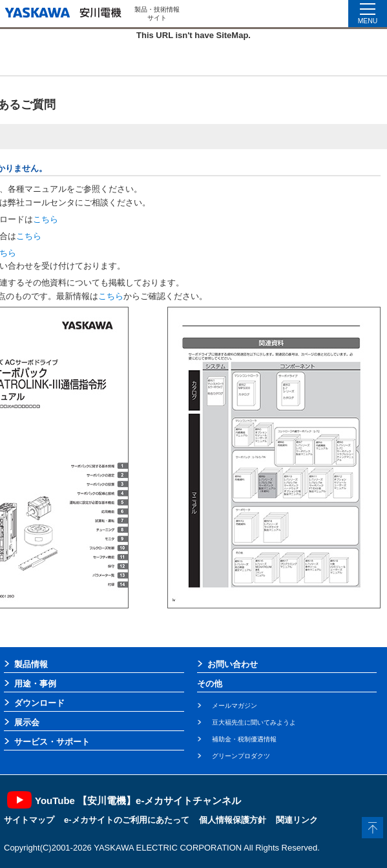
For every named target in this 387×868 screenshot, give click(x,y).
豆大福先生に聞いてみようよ (254, 722)
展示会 (27, 722)
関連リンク (297, 820)
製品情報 (31, 664)
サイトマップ (29, 820)
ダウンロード (39, 703)
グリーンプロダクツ (241, 756)
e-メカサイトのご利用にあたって (127, 820)
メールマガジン (235, 706)
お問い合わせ (233, 664)
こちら (46, 219)
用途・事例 (35, 684)
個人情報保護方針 (233, 820)
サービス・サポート (52, 742)
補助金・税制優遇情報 (244, 739)
